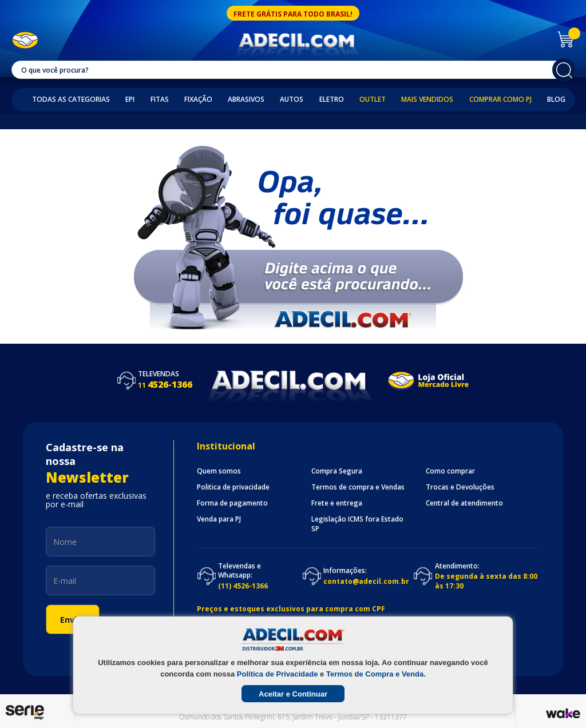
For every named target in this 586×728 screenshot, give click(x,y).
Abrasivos (246, 100)
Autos (292, 100)
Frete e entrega (337, 503)
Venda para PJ (219, 519)
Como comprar (450, 471)
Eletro (332, 100)
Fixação (198, 100)
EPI (130, 100)
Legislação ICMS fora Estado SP (357, 524)
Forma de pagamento (232, 503)
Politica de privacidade (233, 487)
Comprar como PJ (500, 100)
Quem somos (219, 471)
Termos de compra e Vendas (358, 487)
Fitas (160, 100)
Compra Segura (337, 471)
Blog (556, 100)
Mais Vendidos (427, 100)
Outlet (373, 100)
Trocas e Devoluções (460, 487)
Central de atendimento (464, 503)
